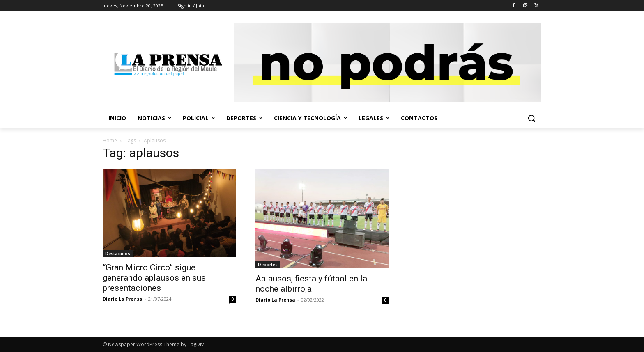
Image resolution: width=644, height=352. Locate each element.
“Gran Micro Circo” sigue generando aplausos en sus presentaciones (154, 278)
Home (110, 141)
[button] (531, 118)
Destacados (118, 254)
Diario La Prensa (123, 299)
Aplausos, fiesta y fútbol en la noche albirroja (311, 284)
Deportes (268, 265)
